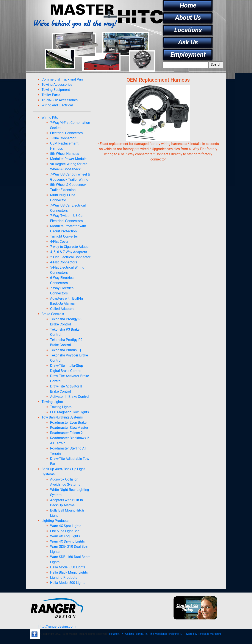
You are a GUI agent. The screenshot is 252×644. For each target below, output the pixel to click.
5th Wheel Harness (65, 154)
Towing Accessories (57, 85)
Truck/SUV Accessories (60, 100)
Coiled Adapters (62, 309)
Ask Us (188, 42)
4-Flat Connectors (64, 262)
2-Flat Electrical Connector (70, 257)
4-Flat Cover (59, 242)
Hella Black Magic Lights (69, 572)
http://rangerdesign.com (57, 626)
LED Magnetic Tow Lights (70, 412)
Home (188, 5)
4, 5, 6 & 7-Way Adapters (69, 252)
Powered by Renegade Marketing (203, 634)
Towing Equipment (56, 90)
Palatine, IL (176, 634)
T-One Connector (63, 138)
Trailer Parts (51, 95)
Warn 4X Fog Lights (65, 536)
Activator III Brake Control (70, 397)
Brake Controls (53, 314)
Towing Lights (52, 402)
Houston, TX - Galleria (122, 634)
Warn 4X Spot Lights (66, 526)
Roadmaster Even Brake (68, 422)
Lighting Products (55, 521)
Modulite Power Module (68, 159)
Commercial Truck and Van (62, 79)
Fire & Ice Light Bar (65, 531)
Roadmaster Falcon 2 (67, 433)
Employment (188, 54)
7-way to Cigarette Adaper (70, 247)
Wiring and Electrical (57, 105)
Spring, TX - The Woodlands (152, 634)
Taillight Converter (64, 236)
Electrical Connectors (67, 133)
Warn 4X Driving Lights (68, 541)
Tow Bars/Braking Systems (62, 417)
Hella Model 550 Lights (68, 567)
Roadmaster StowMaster (69, 428)
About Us (188, 18)
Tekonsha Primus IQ (66, 350)
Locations (188, 30)
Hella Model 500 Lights (68, 583)
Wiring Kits (50, 117)
